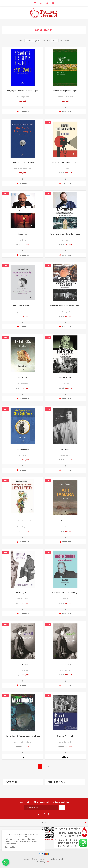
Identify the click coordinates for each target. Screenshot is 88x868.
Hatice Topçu (23, 455)
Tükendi (23, 757)
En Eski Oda (23, 377)
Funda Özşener (23, 527)
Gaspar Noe (23, 234)
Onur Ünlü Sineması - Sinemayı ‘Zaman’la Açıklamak (65, 307)
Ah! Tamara (65, 521)
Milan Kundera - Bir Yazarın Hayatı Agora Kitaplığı (23, 736)
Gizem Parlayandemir (65, 312)
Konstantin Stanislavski (23, 168)
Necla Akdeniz (23, 384)
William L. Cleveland (65, 97)
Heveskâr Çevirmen (23, 593)
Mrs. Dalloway (23, 664)
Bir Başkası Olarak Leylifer (23, 521)
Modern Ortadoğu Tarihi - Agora (65, 91)
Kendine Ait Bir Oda (65, 664)
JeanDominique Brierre (23, 742)
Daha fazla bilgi (10, 847)
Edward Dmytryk (65, 742)
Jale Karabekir (23, 312)
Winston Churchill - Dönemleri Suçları (65, 593)
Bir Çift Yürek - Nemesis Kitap (23, 162)
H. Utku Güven (65, 168)
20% (48, 122)
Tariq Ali (65, 599)
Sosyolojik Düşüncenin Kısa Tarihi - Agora (23, 91)
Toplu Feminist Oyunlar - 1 (23, 306)
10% (48, 337)
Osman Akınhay (23, 599)
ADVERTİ (49, 862)
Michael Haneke (65, 377)
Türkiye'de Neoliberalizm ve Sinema (65, 162)
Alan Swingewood (23, 97)
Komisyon (23, 240)
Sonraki (49, 766)
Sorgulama (65, 449)
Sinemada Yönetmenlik (65, 736)
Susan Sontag (65, 455)
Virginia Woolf (23, 670)
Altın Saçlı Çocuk (23, 449)
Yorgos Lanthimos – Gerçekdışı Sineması (65, 234)
